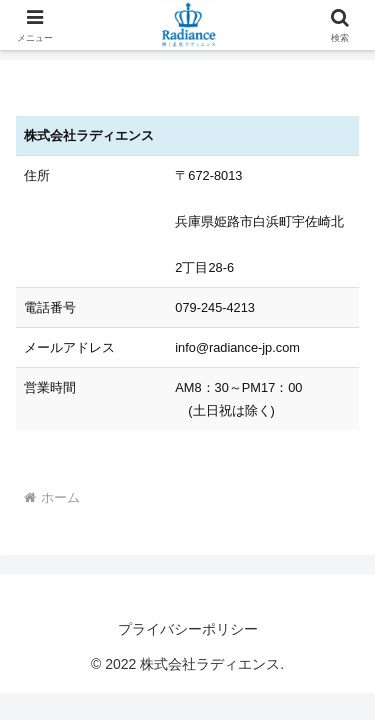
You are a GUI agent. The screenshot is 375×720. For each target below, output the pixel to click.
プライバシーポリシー (188, 629)
